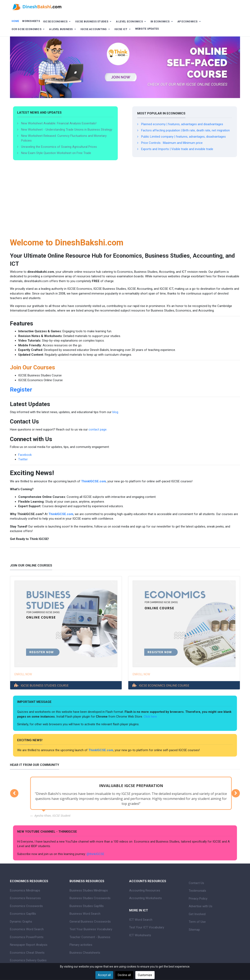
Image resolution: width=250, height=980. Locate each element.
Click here (151, 717)
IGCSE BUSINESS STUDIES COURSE (45, 685)
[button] (58, 22)
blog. (116, 412)
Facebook (25, 455)
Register (21, 390)
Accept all (104, 975)
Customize (145, 975)
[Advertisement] (125, 205)
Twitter (23, 459)
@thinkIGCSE (95, 854)
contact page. (98, 429)
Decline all (124, 975)
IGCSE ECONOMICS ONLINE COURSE (164, 685)
